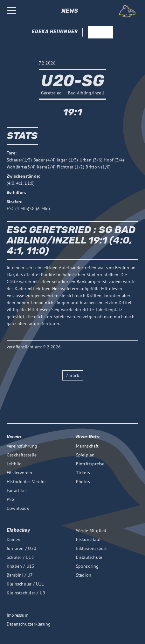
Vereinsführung (22, 446)
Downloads (18, 508)
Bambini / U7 (20, 575)
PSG (11, 499)
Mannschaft (87, 446)
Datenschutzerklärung (29, 624)
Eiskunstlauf (88, 539)
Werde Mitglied (91, 531)
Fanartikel (17, 490)
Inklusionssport (92, 548)
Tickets (83, 473)
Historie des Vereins (27, 482)
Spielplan (85, 455)
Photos (83, 482)
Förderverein (20, 473)
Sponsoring (87, 566)
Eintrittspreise (90, 464)
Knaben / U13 (21, 566)
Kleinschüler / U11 (25, 584)
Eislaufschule (89, 557)
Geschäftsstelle (22, 455)
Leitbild (14, 464)
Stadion (84, 575)
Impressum (17, 615)
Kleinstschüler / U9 (26, 593)
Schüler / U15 (20, 557)
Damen (14, 539)
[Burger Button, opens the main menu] (11, 11)
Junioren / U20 (21, 548)
